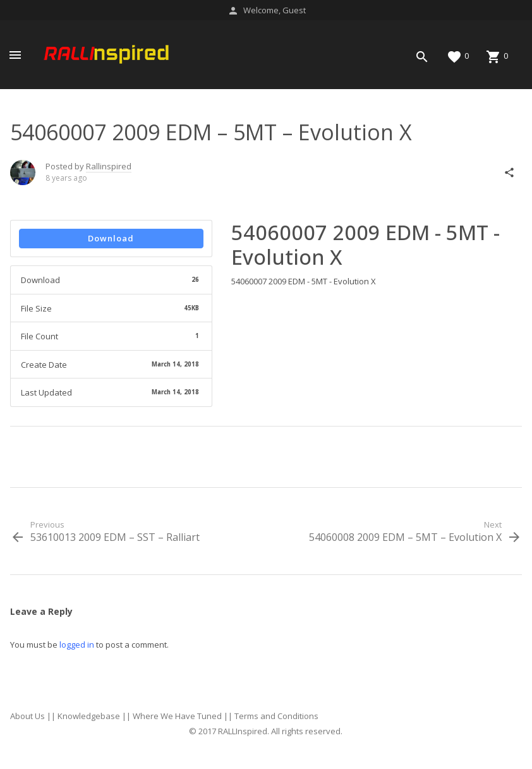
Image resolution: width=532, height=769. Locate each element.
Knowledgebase (89, 716)
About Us (27, 716)
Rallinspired (109, 166)
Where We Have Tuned (177, 716)
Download (111, 238)
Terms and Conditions (276, 716)
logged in (77, 645)
